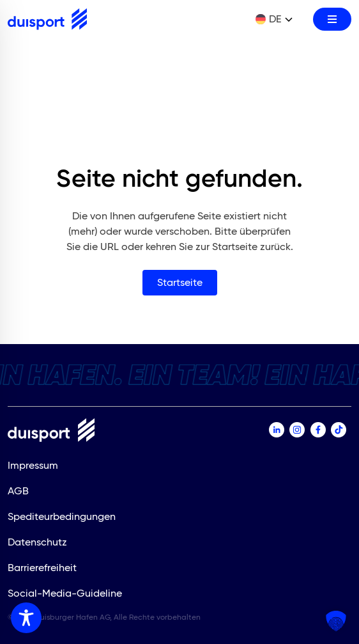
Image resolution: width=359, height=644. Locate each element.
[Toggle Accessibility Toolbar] (26, 618)
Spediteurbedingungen (62, 516)
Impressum (33, 465)
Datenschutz (37, 542)
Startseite (180, 282)
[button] (336, 621)
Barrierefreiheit (42, 568)
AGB (18, 491)
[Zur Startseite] (47, 19)
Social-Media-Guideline (65, 593)
